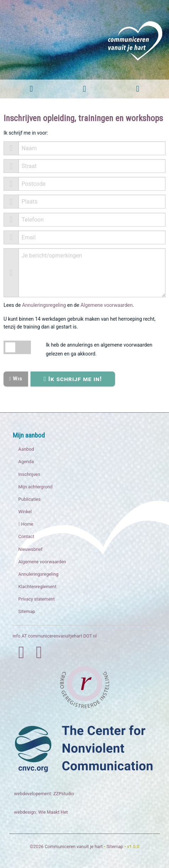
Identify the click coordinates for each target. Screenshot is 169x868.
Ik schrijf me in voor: (26, 133)
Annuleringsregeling (44, 305)
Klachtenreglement (37, 587)
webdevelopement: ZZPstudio (44, 794)
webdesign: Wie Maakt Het (41, 812)
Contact (26, 536)
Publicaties (30, 499)
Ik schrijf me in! (73, 379)
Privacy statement (37, 599)
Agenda (26, 462)
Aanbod (26, 449)
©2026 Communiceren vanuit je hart (66, 847)
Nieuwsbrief (31, 549)
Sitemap (27, 611)
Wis (16, 379)
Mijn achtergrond (36, 487)
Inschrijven (29, 474)
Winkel (25, 512)
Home (26, 524)
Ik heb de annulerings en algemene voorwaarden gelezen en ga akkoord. (99, 349)
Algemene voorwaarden (107, 305)
